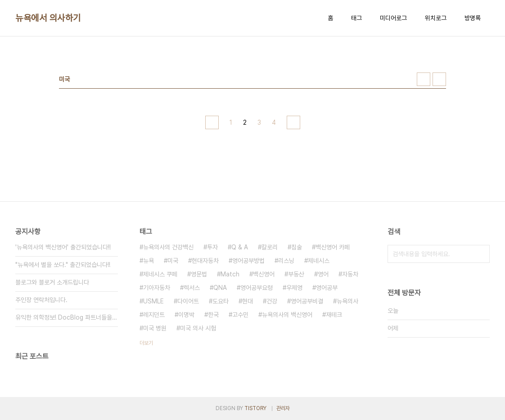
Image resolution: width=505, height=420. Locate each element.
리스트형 (439, 79)
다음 (293, 122)
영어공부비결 (307, 301)
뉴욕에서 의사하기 (48, 18)
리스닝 (286, 261)
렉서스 (192, 288)
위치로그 (436, 18)
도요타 (221, 301)
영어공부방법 (248, 261)
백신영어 (264, 274)
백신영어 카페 (333, 247)
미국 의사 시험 (198, 328)
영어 (323, 274)
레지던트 (154, 315)
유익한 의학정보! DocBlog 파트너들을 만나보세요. (67, 317)
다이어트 (188, 301)
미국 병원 (155, 328)
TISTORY (255, 408)
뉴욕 (149, 261)
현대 (248, 301)
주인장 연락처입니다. (41, 300)
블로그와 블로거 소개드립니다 (52, 282)
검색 (481, 254)
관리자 (283, 408)
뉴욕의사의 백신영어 (287, 315)
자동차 (350, 274)
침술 (297, 247)
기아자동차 (157, 288)
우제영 (294, 288)
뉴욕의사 (347, 301)
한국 (213, 315)
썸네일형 (424, 79)
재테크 (334, 315)
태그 (356, 18)
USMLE (153, 301)
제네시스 (319, 261)
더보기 (146, 343)
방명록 (473, 18)
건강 (272, 301)
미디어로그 (393, 18)
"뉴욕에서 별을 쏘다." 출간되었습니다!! (63, 265)
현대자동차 (205, 261)
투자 (212, 247)
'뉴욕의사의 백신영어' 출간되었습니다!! (63, 247)
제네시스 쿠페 (160, 274)
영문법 (199, 274)
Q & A (240, 247)
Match (230, 274)
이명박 (186, 315)
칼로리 (270, 247)
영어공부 (327, 288)
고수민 (240, 315)
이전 (212, 122)
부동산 (296, 274)
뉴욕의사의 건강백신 (168, 247)
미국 (173, 261)
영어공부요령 (257, 288)
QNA (220, 288)
